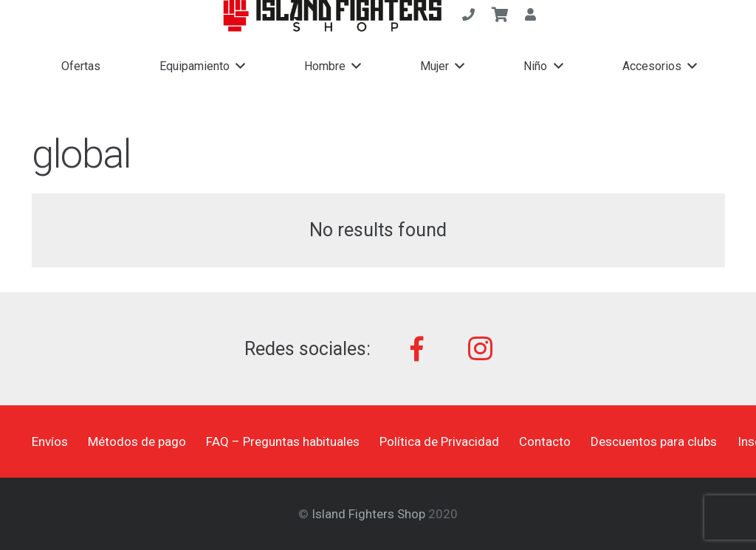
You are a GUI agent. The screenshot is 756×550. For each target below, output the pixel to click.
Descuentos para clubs (654, 441)
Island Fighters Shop (368, 514)
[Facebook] (417, 349)
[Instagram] (480, 349)
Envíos (50, 441)
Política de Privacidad (439, 441)
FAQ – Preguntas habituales (283, 441)
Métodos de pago (137, 441)
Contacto (545, 441)
